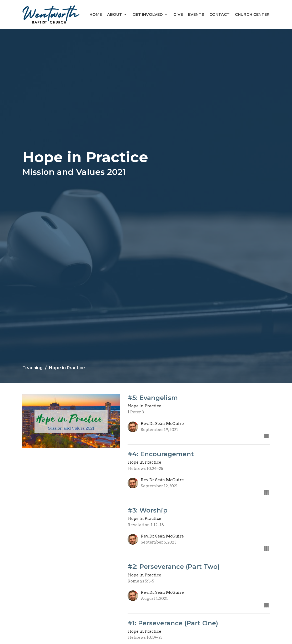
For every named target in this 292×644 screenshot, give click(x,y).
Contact (220, 14)
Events (196, 14)
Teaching (32, 368)
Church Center (252, 14)
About (117, 14)
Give (178, 14)
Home (96, 14)
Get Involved (150, 14)
